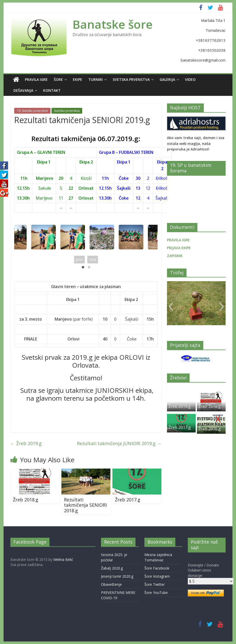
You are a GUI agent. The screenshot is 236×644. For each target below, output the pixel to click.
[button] (171, 307)
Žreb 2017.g (128, 500)
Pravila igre (36, 79)
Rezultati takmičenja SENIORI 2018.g (85, 505)
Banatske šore (113, 24)
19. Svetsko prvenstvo (32, 111)
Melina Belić (63, 559)
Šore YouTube (156, 593)
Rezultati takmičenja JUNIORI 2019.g (119, 443)
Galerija (167, 79)
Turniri (96, 79)
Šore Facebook (157, 568)
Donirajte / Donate (203, 565)
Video (190, 79)
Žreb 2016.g (210, 429)
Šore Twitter (155, 584)
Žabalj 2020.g (112, 568)
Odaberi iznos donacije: (199, 573)
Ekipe (78, 79)
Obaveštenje (111, 584)
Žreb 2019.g (26, 443)
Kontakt (52, 90)
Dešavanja (23, 90)
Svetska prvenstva (131, 79)
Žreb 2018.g (26, 500)
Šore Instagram (157, 576)
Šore (58, 79)
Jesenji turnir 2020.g (117, 576)
